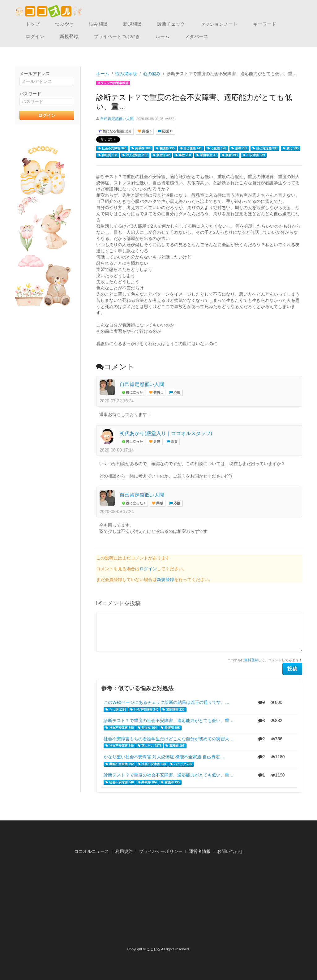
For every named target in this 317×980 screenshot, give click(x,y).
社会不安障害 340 (112, 148)
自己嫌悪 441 (191, 148)
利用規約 (124, 851)
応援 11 (167, 131)
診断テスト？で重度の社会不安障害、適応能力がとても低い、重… (169, 721)
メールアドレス (35, 74)
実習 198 (230, 155)
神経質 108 (107, 155)
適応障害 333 (173, 710)
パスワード (30, 94)
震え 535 (291, 148)
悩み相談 (98, 24)
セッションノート (219, 24)
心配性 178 (217, 148)
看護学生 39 (206, 155)
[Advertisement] (159, 902)
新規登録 (69, 36)
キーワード (265, 24)
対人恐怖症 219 (135, 155)
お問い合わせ (230, 851)
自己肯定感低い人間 (117, 119)
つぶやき (64, 24)
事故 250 (183, 155)
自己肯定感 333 (265, 148)
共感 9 (146, 131)
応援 (176, 393)
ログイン (35, 36)
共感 (156, 442)
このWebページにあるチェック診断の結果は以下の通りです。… (167, 702)
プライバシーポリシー (161, 851)
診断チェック (171, 24)
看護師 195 (165, 148)
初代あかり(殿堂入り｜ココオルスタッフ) (166, 433)
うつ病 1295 (116, 710)
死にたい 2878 (150, 746)
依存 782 (239, 148)
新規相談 (132, 24)
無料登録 (251, 660)
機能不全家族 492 (120, 764)
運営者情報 (200, 851)
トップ (33, 24)
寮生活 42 (161, 155)
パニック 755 (181, 764)
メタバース (197, 36)
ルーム (163, 36)
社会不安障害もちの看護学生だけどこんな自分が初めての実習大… (169, 739)
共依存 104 (141, 148)
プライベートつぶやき (117, 36)
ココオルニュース (92, 851)
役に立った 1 (135, 503)
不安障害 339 (254, 155)
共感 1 (158, 393)
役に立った (134, 393)
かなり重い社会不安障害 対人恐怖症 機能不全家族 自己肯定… (164, 757)
